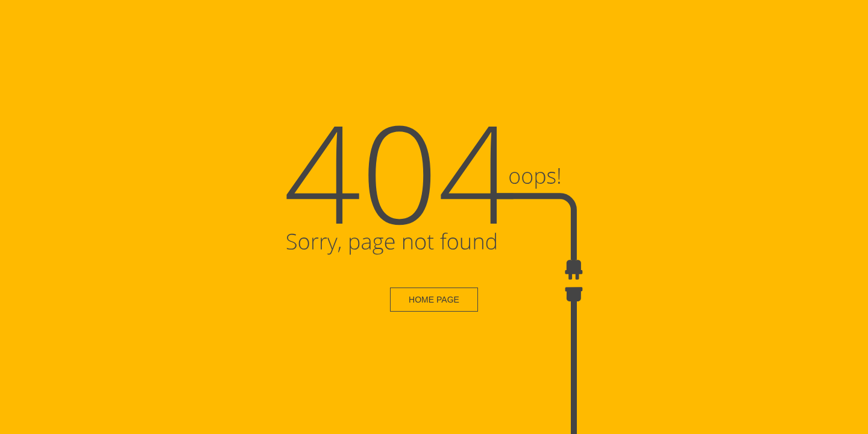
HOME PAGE (434, 300)
